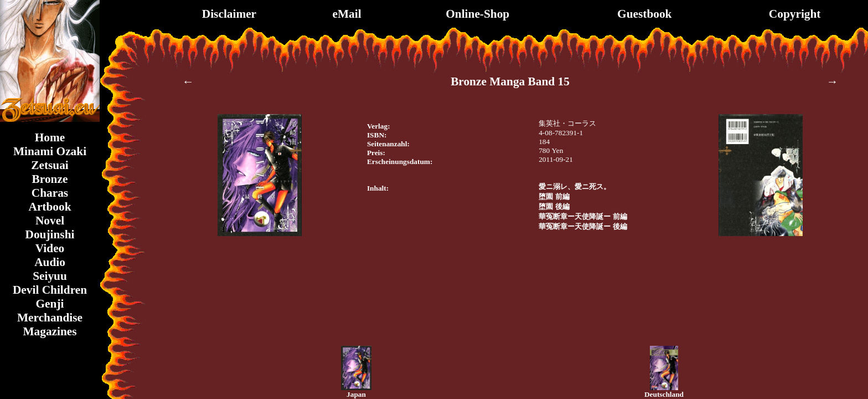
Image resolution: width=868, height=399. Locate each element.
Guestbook (644, 14)
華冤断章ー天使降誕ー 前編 (583, 216)
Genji (50, 304)
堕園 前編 (554, 196)
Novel (50, 221)
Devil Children (50, 290)
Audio (50, 262)
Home (50, 137)
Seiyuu (50, 276)
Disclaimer (229, 14)
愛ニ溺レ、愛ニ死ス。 (575, 186)
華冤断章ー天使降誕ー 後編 (583, 226)
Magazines (50, 331)
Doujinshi (50, 234)
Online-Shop (477, 14)
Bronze (50, 179)
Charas (50, 193)
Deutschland (664, 394)
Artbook (50, 207)
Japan (356, 394)
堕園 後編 (554, 206)
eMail (347, 14)
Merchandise (50, 318)
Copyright (795, 14)
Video (50, 248)
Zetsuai (50, 165)
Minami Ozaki (50, 151)
